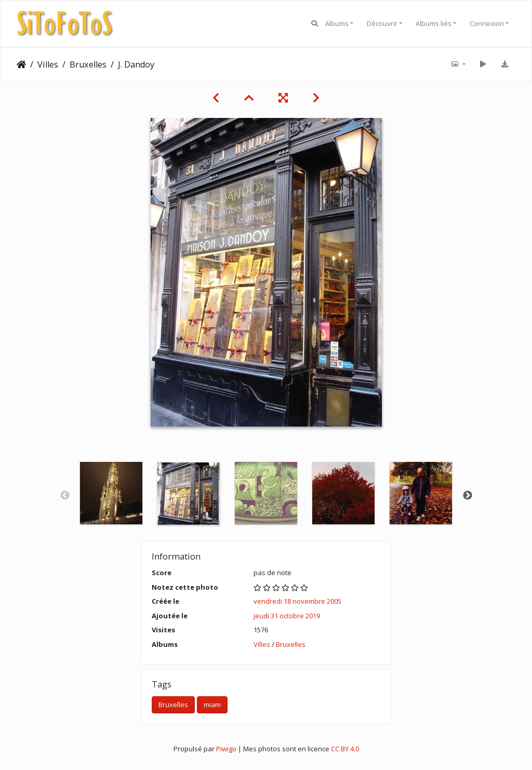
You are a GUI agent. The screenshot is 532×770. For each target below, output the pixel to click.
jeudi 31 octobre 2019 (287, 616)
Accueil (21, 64)
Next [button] (468, 496)
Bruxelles (88, 64)
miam (212, 705)
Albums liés (434, 23)
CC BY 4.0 (345, 749)
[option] (111, 493)
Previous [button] (65, 496)
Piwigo (226, 749)
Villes (48, 64)
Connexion (487, 23)
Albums (337, 23)
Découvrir (382, 23)
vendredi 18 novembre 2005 (297, 601)
